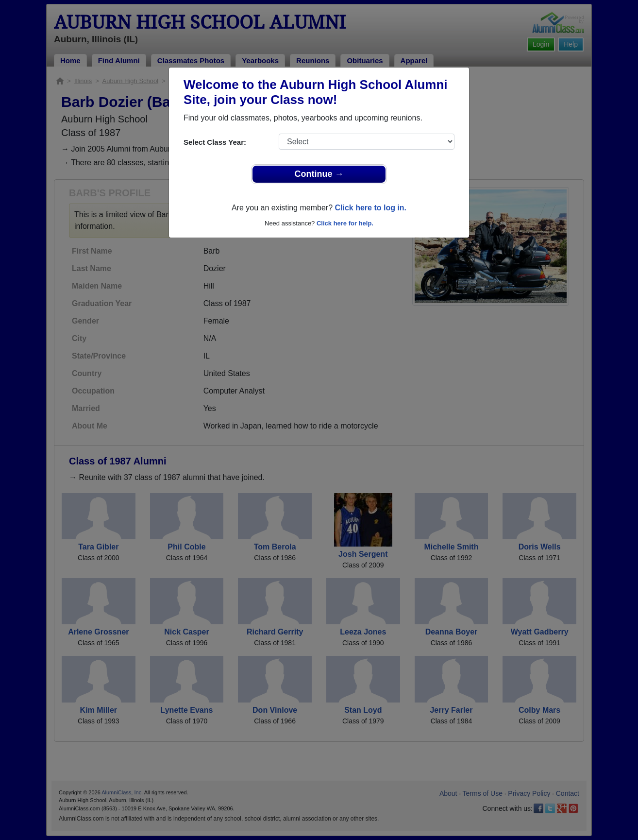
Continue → (319, 174)
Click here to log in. (370, 208)
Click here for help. (345, 223)
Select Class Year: (215, 142)
